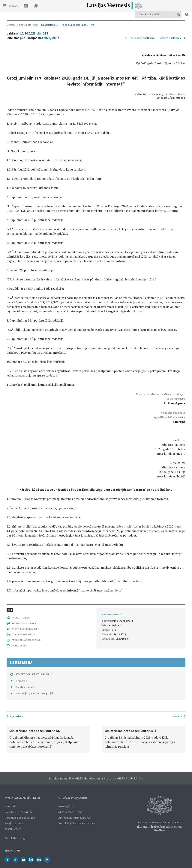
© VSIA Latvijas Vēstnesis (23, 798)
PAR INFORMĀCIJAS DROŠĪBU (27, 640)
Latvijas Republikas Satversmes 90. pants (160, 823)
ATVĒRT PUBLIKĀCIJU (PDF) (26, 629)
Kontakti (10, 806)
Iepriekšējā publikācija (142, 38)
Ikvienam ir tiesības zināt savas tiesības (160, 828)
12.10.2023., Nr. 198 (34, 33)
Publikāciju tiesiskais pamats (77, 823)
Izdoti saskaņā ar (26, 687)
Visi (93, 25)
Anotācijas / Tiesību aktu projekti (36, 693)
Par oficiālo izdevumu (18, 812)
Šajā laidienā (48, 25)
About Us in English (17, 838)
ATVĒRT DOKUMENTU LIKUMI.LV (34, 674)
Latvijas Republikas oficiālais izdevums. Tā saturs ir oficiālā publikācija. (96, 778)
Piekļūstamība (14, 823)
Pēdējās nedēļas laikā (74, 25)
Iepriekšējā (16, 716)
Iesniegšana (66, 806)
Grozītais (21, 681)
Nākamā (177, 716)
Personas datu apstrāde (20, 818)
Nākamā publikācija (170, 38)
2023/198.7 (51, 38)
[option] (48, 740)
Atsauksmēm (13, 829)
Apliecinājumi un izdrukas (75, 818)
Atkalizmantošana (70, 812)
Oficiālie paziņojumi (73, 798)
